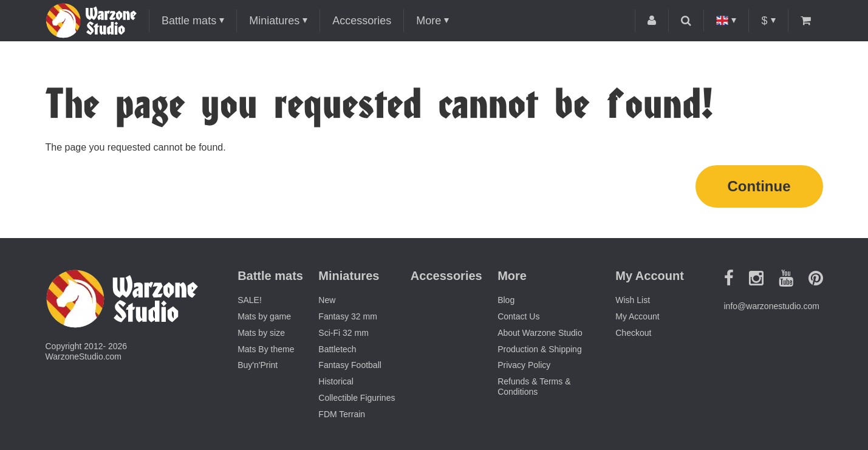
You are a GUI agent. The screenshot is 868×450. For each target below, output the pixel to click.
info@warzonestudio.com (772, 306)
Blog (506, 300)
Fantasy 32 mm (347, 316)
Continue (759, 186)
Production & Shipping (540, 349)
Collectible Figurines (357, 398)
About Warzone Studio (540, 333)
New (327, 300)
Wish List (633, 300)
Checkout (633, 333)
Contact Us (518, 316)
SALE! (250, 300)
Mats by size (261, 333)
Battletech (337, 349)
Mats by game (264, 316)
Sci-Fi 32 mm (343, 333)
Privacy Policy (524, 365)
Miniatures (274, 21)
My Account (637, 316)
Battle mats (189, 21)
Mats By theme (266, 349)
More (429, 21)
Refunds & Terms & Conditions (534, 387)
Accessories (362, 21)
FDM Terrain (342, 414)
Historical (336, 381)
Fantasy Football (350, 365)
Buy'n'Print (258, 365)
